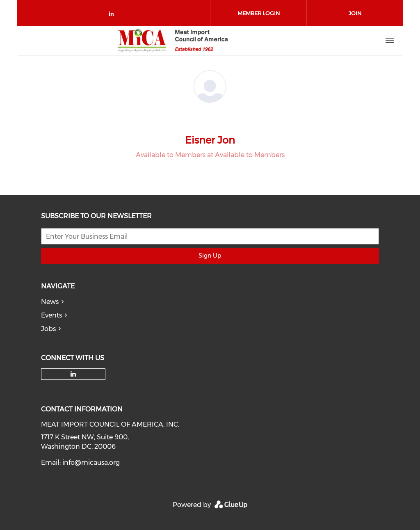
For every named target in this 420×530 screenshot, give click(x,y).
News (50, 302)
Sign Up (210, 256)
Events (51, 315)
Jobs (48, 329)
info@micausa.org (91, 463)
